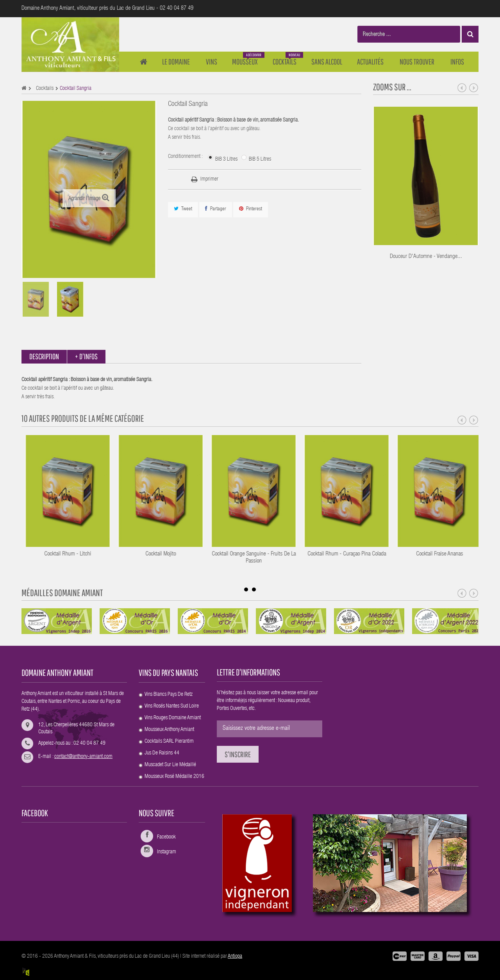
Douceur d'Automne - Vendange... (426, 257)
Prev (462, 88)
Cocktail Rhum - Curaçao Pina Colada (443, 554)
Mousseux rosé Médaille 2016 (174, 777)
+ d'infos (86, 356)
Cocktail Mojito (257, 554)
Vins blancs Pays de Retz (169, 695)
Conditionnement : (186, 157)
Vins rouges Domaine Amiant (173, 718)
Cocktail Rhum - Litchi (164, 554)
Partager (216, 209)
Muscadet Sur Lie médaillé (170, 765)
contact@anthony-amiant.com (83, 757)
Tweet (183, 209)
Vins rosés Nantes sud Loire (172, 706)
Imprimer (209, 179)
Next (474, 88)
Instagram (167, 852)
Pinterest (251, 209)
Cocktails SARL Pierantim (169, 742)
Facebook (166, 837)
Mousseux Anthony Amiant (169, 730)
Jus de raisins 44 (162, 753)
